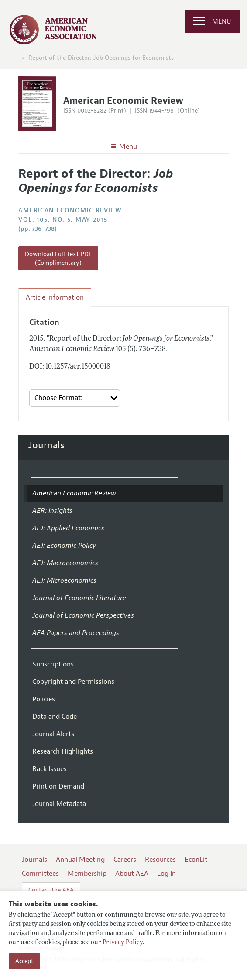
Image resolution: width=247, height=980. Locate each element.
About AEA (132, 874)
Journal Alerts (53, 734)
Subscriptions (53, 664)
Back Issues (50, 769)
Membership (87, 874)
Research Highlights (63, 751)
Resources (160, 860)
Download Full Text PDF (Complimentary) (58, 258)
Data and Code (55, 717)
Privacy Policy (123, 943)
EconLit (196, 860)
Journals (46, 445)
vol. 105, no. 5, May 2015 (63, 220)
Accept (24, 961)
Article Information (55, 297)
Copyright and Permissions (73, 682)
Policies (44, 699)
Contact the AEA (51, 890)
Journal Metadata (59, 804)
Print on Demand (58, 786)
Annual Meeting (80, 860)
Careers (125, 860)
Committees (40, 874)
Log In (166, 874)
